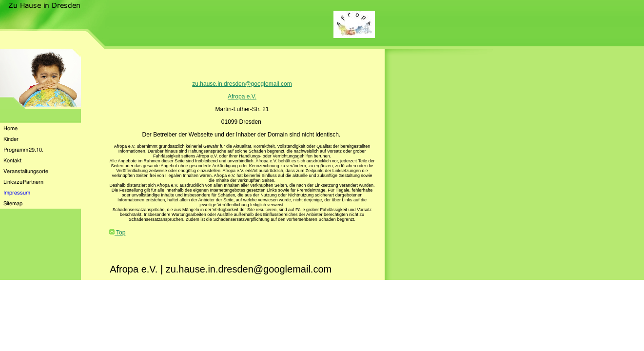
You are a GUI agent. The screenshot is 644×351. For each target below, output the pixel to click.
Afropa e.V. (242, 97)
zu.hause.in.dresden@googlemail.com (242, 84)
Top (117, 233)
